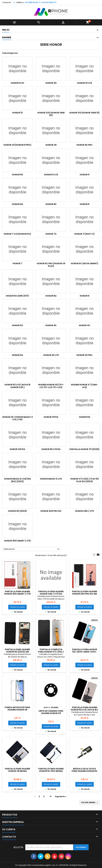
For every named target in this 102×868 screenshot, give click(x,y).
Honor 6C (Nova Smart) (85, 263)
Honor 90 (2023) (18, 511)
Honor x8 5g (51, 417)
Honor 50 (85, 417)
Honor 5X (17, 325)
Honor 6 (85, 296)
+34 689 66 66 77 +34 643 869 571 (40, 2)
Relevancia (32, 549)
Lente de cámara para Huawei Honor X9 (51, 712)
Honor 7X (51, 234)
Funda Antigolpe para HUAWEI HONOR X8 (17, 709)
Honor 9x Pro (84, 145)
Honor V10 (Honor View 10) (84, 113)
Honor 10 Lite (85, 83)
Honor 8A (17, 204)
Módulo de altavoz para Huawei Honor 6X (84, 770)
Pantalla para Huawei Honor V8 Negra (17, 770)
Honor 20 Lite (51, 355)
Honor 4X (51, 325)
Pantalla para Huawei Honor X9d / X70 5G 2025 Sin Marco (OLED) (51, 594)
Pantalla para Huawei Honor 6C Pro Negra (51, 770)
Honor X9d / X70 (84, 511)
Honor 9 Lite (51, 175)
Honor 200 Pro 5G (51, 511)
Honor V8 (51, 145)
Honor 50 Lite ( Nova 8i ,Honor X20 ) (17, 386)
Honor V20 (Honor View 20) (51, 114)
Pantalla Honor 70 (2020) (84, 449)
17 (51, 796)
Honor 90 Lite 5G (51, 449)
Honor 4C (85, 325)
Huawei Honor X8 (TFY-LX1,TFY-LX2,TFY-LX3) (51, 386)
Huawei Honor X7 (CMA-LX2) (84, 386)
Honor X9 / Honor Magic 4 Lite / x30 (17, 418)
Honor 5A (17, 355)
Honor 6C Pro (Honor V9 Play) (51, 265)
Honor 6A (51, 296)
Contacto (7, 2)
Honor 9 (85, 175)
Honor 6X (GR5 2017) (17, 296)
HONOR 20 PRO (84, 355)
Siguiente (61, 796)
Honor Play (18, 83)
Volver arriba (90, 803)
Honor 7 (17, 263)
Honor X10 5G (17, 449)
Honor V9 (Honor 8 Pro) (17, 145)
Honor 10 (17, 113)
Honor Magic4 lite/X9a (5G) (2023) (18, 480)
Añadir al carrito (17, 607)
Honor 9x (17, 175)
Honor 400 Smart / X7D (18, 541)
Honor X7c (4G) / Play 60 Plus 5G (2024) (85, 480)
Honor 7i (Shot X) (84, 234)
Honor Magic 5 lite (51, 479)
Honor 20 (51, 83)
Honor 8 (85, 204)
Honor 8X (51, 204)
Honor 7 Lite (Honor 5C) (17, 234)
